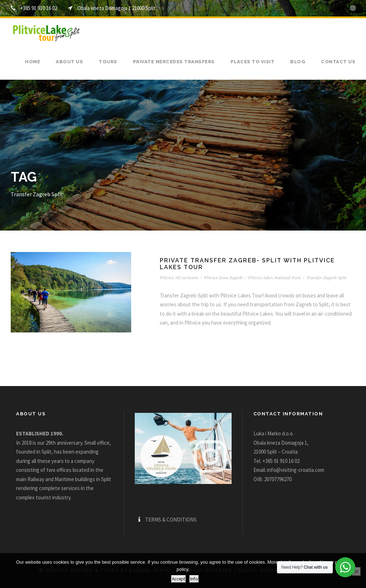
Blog (298, 62)
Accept (179, 579)
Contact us (338, 62)
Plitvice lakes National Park (274, 278)
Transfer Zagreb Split (326, 278)
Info (194, 579)
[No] (356, 572)
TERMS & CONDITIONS (171, 520)
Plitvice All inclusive (179, 278)
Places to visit (253, 62)
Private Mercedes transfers (174, 62)
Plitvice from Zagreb (223, 278)
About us (69, 62)
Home (33, 62)
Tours (108, 62)
